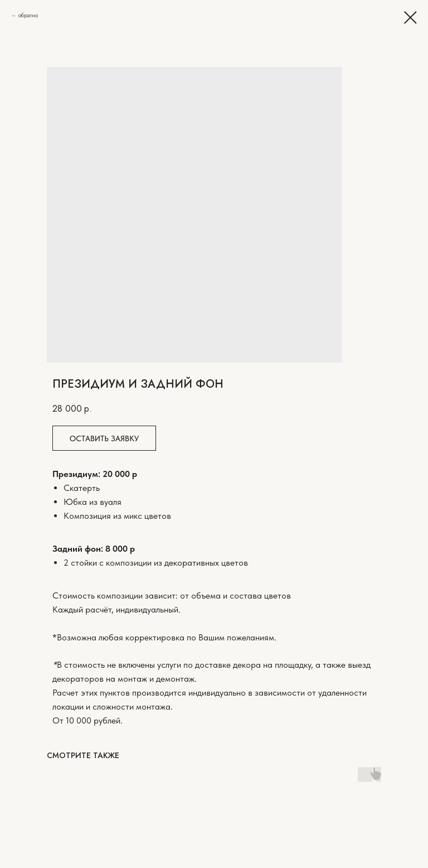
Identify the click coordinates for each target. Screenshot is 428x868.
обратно (28, 15)
